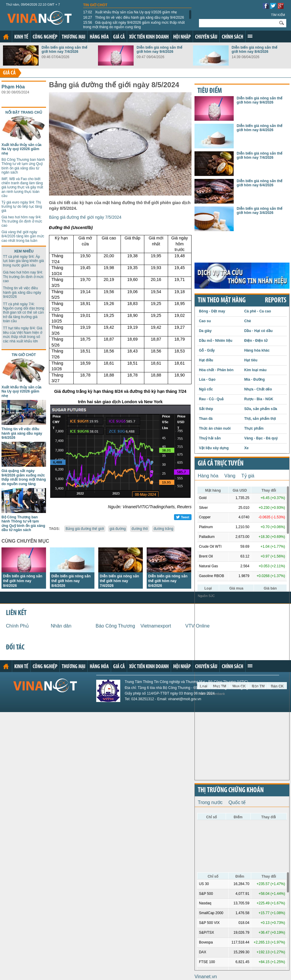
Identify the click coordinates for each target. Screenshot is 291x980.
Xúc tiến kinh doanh (149, 37)
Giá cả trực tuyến (221, 464)
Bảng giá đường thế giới (85, 529)
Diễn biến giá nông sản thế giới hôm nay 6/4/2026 (168, 581)
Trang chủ (6, 37)
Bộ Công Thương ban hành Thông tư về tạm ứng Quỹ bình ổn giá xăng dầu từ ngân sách (23, 166)
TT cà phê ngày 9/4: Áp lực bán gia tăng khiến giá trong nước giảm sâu (23, 261)
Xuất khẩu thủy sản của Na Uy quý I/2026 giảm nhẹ (130, 12)
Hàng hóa (99, 37)
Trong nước (210, 802)
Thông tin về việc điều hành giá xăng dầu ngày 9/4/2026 (134, 18)
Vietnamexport (156, 626)
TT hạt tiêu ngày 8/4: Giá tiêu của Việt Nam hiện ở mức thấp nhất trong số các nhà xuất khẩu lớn (23, 335)
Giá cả (119, 37)
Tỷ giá (248, 476)
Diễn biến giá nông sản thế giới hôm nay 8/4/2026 (254, 50)
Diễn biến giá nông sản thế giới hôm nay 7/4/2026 (64, 50)
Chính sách (233, 37)
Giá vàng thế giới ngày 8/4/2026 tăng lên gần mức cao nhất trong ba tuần (23, 236)
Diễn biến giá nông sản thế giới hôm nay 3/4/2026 (260, 211)
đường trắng (163, 529)
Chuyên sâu (206, 37)
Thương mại (73, 37)
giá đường (118, 529)
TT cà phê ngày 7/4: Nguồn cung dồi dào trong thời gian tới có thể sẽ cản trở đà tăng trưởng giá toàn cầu (24, 313)
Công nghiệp (45, 37)
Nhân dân (61, 626)
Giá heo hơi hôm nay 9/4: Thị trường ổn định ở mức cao (22, 221)
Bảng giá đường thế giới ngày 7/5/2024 (85, 217)
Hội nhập (182, 37)
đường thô (140, 529)
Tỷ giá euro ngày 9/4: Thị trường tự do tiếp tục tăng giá (22, 207)
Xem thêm (250, 36)
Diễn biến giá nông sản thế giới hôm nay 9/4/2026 (159, 50)
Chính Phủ (17, 626)
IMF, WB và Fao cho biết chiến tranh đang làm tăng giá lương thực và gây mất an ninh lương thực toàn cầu (22, 188)
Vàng (230, 476)
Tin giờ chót (95, 5)
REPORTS (276, 301)
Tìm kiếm (278, 15)
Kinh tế (21, 37)
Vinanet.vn (206, 977)
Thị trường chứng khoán (231, 790)
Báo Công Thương (115, 626)
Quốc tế (237, 802)
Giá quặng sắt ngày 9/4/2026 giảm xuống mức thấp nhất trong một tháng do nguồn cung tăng (134, 25)
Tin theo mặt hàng (222, 301)
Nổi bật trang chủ (24, 112)
